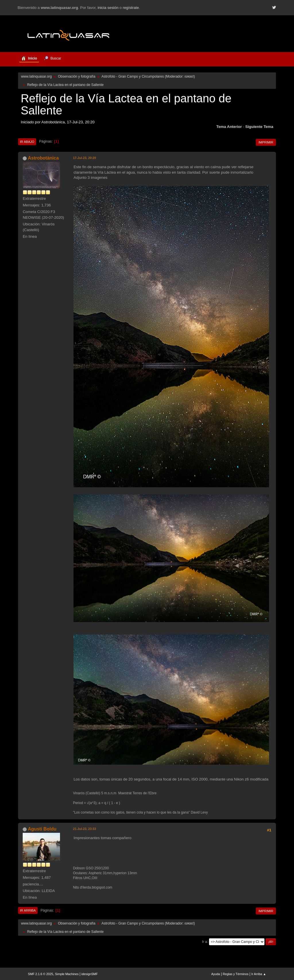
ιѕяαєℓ (189, 76)
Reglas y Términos (236, 974)
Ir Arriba (28, 910)
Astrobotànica (43, 158)
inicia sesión (108, 8)
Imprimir (266, 142)
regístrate (131, 8)
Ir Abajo (27, 142)
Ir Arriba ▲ (259, 974)
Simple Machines (67, 974)
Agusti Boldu (42, 829)
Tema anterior (229, 127)
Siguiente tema (259, 127)
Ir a (205, 941)
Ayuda (216, 974)
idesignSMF (89, 974)
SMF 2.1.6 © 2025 (40, 974)
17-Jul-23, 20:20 (84, 158)
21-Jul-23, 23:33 (84, 829)
